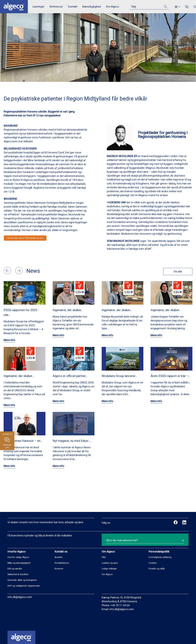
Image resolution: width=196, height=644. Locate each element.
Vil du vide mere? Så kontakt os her (25, 238)
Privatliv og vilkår (157, 569)
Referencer (56, 7)
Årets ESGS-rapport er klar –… (171, 376)
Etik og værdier (15, 569)
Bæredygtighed (92, 7)
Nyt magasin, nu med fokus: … (72, 441)
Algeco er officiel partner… (70, 376)
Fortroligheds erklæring (160, 557)
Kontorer (59, 569)
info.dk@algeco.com (20, 597)
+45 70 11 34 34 (120, 605)
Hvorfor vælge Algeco (18, 557)
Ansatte (59, 557)
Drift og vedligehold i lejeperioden (24, 586)
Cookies (153, 563)
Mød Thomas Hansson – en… (23, 441)
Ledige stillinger (109, 569)
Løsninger (38, 7)
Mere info (9, 340)
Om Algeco (112, 7)
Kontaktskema (62, 563)
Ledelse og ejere (110, 563)
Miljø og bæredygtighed (19, 563)
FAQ (104, 557)
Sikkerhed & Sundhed (18, 574)
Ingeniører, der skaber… (68, 310)
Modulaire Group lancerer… (119, 376)
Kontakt (73, 7)
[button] (8, 273)
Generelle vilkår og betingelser (22, 580)
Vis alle (176, 271)
